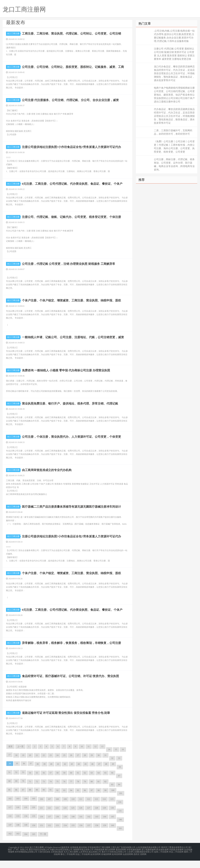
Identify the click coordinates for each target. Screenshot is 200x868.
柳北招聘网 (110, 858)
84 (119, 793)
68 (9, 789)
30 (99, 764)
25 (64, 764)
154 (65, 834)
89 (37, 798)
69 (16, 789)
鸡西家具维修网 (176, 858)
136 (41, 825)
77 (71, 790)
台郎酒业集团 (57, 860)
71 (30, 790)
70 (23, 789)
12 (95, 755)
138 (57, 825)
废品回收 (83, 856)
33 (119, 766)
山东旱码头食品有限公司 (90, 860)
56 (44, 781)
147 (10, 833)
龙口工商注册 (14, 34)
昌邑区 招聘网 (140, 862)
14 (109, 758)
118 (18, 816)
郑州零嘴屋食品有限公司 (26, 860)
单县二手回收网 (176, 860)
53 (23, 781)
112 (89, 807)
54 (30, 781)
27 (78, 764)
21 (37, 764)
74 (51, 790)
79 (85, 790)
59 (64, 781)
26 (71, 764)
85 (9, 798)
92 (57, 799)
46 (92, 772)
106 (41, 807)
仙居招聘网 (128, 862)
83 (112, 793)
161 (120, 837)
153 (57, 834)
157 (89, 834)
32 (112, 766)
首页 (10, 755)
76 (64, 790)
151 (41, 834)
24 (57, 764)
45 (86, 772)
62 (85, 781)
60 (71, 781)
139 (65, 825)
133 (18, 824)
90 (44, 798)
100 (113, 799)
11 (89, 755)
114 (104, 807)
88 (30, 798)
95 (78, 799)
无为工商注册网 (71, 860)
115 (112, 807)
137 (49, 825)
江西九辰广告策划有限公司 (123, 856)
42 (65, 772)
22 (44, 764)
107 (49, 807)
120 (33, 816)
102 (10, 807)
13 (102, 755)
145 (112, 825)
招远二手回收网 (83, 862)
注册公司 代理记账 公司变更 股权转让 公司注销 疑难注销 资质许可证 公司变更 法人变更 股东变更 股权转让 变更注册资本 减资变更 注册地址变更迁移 (174, 54)
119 (26, 816)
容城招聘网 (106, 862)
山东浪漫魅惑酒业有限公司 (148, 856)
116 (120, 810)
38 (38, 772)
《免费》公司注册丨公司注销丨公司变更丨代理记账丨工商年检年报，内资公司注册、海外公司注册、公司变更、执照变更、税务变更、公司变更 (174, 147)
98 (99, 799)
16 (123, 758)
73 (44, 790)
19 (23, 764)
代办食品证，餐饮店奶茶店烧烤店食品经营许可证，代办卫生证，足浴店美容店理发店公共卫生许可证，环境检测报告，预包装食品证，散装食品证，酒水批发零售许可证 (174, 116)
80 (92, 790)
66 (112, 781)
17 (9, 763)
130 (112, 816)
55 (37, 781)
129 (104, 816)
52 (16, 781)
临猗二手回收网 (161, 860)
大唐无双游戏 (44, 860)
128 (96, 816)
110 (73, 807)
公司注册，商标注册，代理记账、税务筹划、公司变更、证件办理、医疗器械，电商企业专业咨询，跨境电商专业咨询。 (174, 165)
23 (51, 764)
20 (30, 764)
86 (16, 798)
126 (81, 816)
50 (120, 775)
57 (51, 781)
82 (105, 790)
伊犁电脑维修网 (134, 858)
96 (85, 799)
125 (73, 816)
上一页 (20, 755)
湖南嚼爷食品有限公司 (83, 858)
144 (105, 825)
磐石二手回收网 (68, 862)
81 (99, 790)
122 (49, 816)
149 (26, 833)
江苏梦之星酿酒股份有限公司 (140, 860)
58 (57, 781)
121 (41, 816)
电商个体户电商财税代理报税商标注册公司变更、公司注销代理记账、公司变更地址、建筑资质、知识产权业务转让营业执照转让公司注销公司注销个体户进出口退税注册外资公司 (174, 95)
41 (58, 772)
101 (121, 801)
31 (105, 764)
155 (73, 834)
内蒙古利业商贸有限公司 (61, 858)
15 (116, 758)
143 (97, 825)
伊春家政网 (99, 858)
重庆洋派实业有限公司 (39, 858)
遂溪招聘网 (121, 858)
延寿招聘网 (117, 862)
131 (120, 819)
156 (81, 834)
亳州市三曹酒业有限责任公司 (174, 856)
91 (51, 798)
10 (82, 755)
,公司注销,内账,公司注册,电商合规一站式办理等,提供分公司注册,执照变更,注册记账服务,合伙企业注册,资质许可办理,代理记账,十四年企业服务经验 (174, 36)
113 (96, 807)
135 (34, 824)
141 (81, 825)
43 (72, 772)
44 (79, 772)
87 (23, 798)
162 (10, 842)
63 (92, 781)
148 (18, 833)
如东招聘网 (95, 862)
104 (26, 807)
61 (78, 781)
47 (99, 772)
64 (99, 781)
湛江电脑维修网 (149, 858)
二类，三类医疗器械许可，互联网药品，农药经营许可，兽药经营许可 (173, 132)
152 (49, 834)
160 (112, 834)
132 (10, 824)
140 (73, 825)
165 (34, 842)
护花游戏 (92, 856)
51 (9, 781)
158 (97, 834)
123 (57, 816)
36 (24, 772)
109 (65, 807)
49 (113, 772)
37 (31, 772)
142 (89, 825)
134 (26, 824)
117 (10, 816)
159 (105, 834)
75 (57, 790)
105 (34, 807)
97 (92, 799)
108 (57, 807)
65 (105, 781)
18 (16, 764)
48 (106, 772)
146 (120, 828)
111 (81, 807)
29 (92, 764)
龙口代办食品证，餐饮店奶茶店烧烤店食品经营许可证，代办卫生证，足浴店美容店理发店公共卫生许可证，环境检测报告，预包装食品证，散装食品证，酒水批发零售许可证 (174, 73)
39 (44, 772)
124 (65, 816)
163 (18, 842)
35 (17, 772)
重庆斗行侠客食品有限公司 (114, 860)
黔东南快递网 (162, 858)
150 (34, 834)
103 (18, 807)
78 (78, 790)
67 (119, 784)
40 (51, 772)
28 (85, 764)
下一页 (43, 842)
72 (37, 790)
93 (64, 799)
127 (89, 816)
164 (26, 842)
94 (71, 799)
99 (105, 799)
